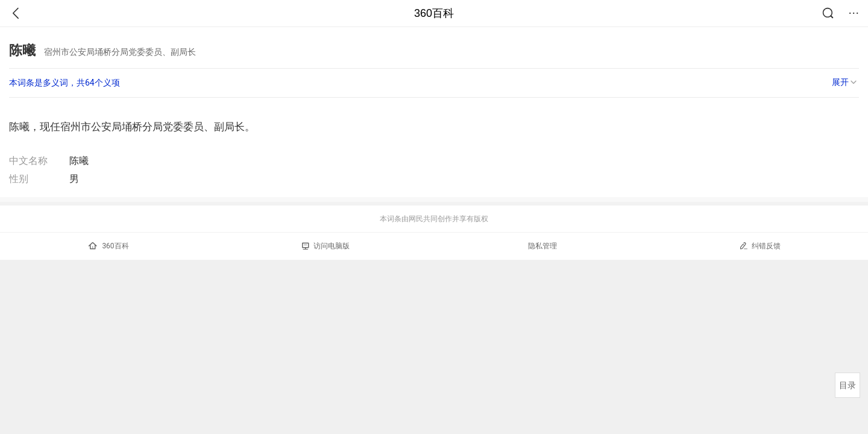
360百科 (434, 13)
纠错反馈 (760, 246)
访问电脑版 (326, 246)
